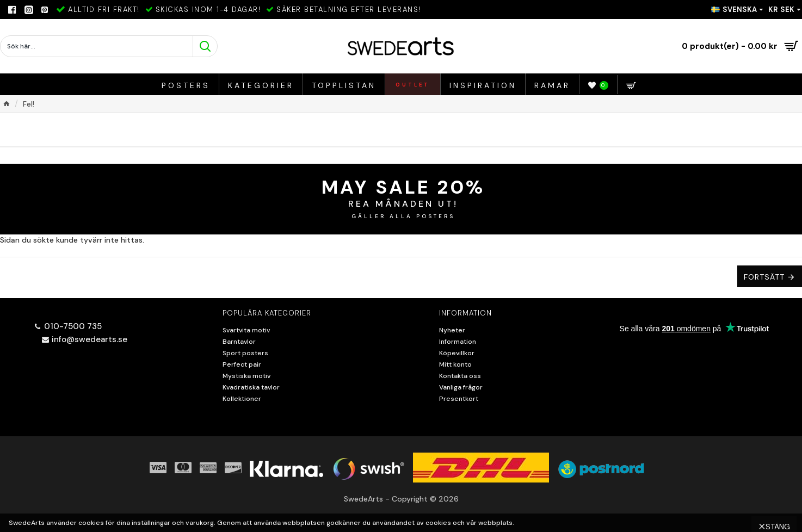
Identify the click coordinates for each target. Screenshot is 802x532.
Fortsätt (764, 277)
